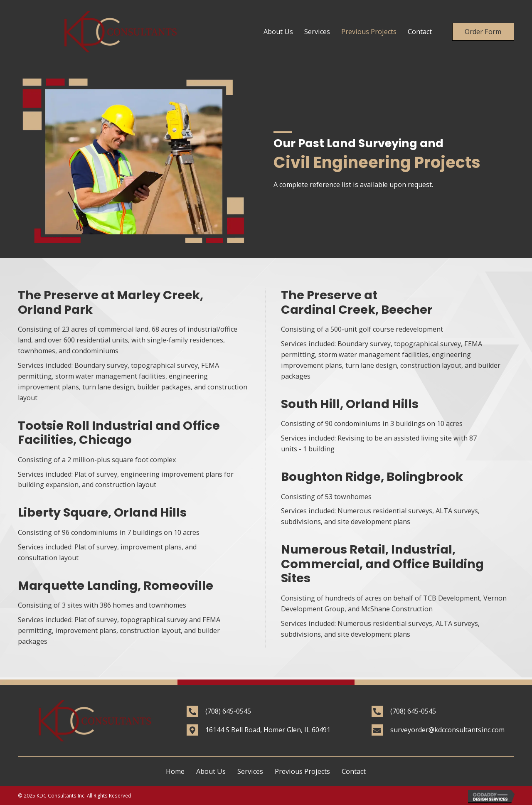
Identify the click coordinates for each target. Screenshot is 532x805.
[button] (483, 32)
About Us (211, 771)
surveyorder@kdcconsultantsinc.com (447, 730)
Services (250, 771)
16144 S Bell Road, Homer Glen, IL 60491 (268, 730)
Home (175, 771)
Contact (354, 771)
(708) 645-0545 (228, 711)
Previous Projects (302, 771)
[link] (278, 32)
